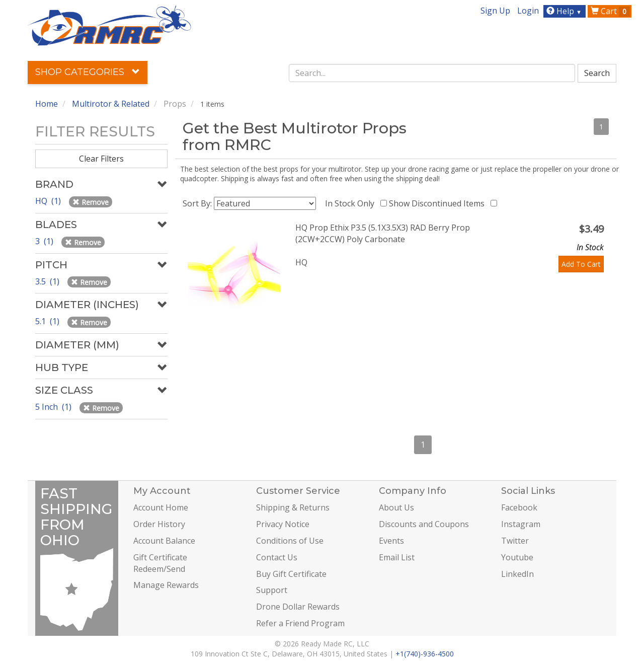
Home (47, 104)
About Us (396, 507)
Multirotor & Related (111, 104)
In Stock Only (352, 203)
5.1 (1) (48, 321)
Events (391, 541)
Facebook (519, 507)
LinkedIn (517, 574)
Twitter (515, 541)
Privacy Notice (283, 524)
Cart (610, 11)
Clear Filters (101, 159)
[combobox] (432, 73)
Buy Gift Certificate (291, 574)
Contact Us (277, 557)
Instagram (521, 524)
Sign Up (495, 11)
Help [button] (565, 11)
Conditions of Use (290, 541)
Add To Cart (581, 264)
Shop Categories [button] (88, 72)
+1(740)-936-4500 (425, 654)
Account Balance (164, 541)
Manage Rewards (166, 585)
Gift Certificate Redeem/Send (160, 563)
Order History (159, 524)
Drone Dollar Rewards (298, 607)
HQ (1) (49, 201)
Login (528, 11)
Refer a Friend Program (300, 623)
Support (272, 590)
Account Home (161, 507)
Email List (397, 557)
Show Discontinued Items (439, 203)
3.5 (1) (48, 281)
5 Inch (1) (54, 407)
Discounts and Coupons (424, 524)
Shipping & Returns (293, 507)
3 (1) (45, 241)
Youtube (517, 557)
